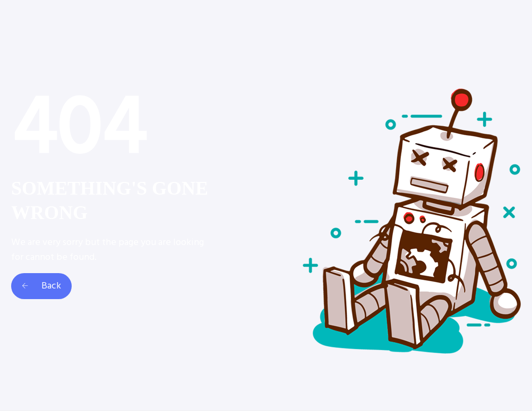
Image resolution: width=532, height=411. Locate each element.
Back (41, 286)
